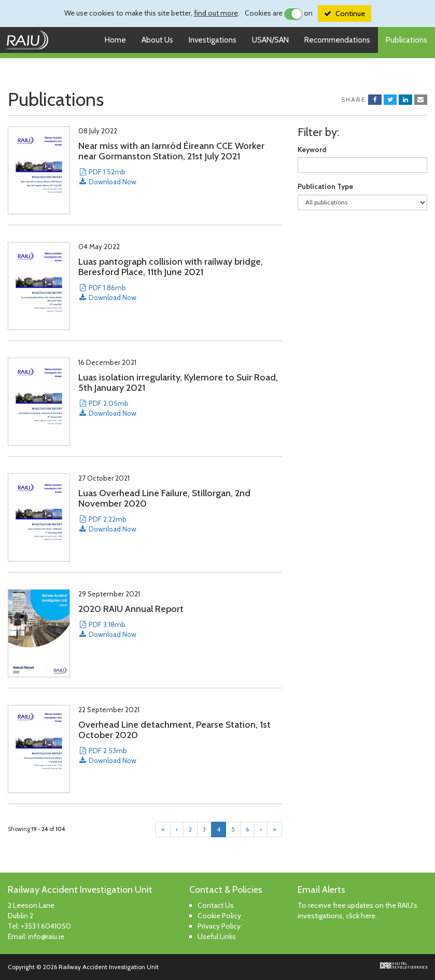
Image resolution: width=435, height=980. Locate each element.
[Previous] (177, 829)
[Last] (275, 829)
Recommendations (337, 40)
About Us (157, 40)
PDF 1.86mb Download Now (107, 292)
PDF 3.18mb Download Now (107, 629)
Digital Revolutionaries (404, 965)
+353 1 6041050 (46, 926)
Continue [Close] (350, 13)
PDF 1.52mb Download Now (107, 177)
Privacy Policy (219, 926)
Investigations (213, 40)
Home (115, 40)
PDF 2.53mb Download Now (107, 756)
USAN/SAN (270, 40)
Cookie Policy (219, 916)
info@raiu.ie (46, 936)
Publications (406, 40)
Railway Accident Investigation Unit (31, 40)
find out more (216, 13)
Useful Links (217, 936)
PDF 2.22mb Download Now (107, 524)
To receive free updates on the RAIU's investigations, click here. (357, 910)
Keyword (312, 149)
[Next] (261, 829)
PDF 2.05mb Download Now (107, 408)
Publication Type (325, 186)
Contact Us (216, 905)
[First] (163, 829)
